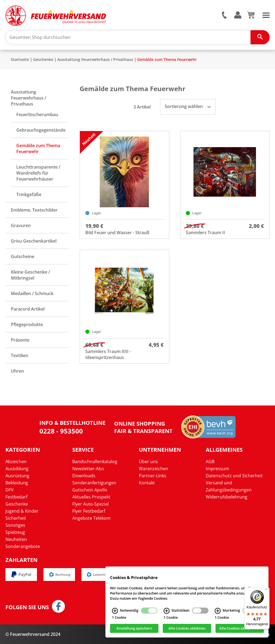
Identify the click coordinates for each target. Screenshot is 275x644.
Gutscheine (23, 256)
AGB (210, 462)
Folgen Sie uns (27, 607)
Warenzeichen (154, 469)
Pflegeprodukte (27, 324)
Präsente (20, 340)
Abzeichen (16, 462)
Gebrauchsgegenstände (41, 130)
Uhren (17, 371)
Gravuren (21, 225)
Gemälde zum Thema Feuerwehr (167, 59)
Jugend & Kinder (22, 511)
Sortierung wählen (188, 106)
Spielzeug (15, 532)
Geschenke (43, 59)
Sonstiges (15, 525)
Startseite (20, 59)
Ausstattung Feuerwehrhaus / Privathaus (95, 59)
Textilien (20, 355)
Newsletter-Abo (88, 469)
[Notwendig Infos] (115, 611)
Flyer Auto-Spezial (90, 504)
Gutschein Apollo (90, 490)
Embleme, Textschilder (34, 210)
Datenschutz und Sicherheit (234, 476)
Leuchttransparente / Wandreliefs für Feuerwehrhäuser (38, 173)
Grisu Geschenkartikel (34, 241)
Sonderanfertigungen (94, 483)
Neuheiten (16, 539)
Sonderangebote (23, 546)
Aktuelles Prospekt (91, 497)
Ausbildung (17, 469)
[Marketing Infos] (218, 611)
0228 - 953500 (61, 431)
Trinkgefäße (29, 194)
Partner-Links (153, 476)
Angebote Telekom (91, 518)
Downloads (84, 476)
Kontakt (147, 483)
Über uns (148, 462)
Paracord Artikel (28, 309)
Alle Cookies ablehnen (187, 628)
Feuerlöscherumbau (37, 114)
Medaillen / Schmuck (32, 293)
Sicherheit (16, 518)
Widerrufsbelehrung (226, 497)
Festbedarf (16, 497)
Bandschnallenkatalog (95, 462)
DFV (10, 490)
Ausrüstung (17, 476)
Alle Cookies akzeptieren (240, 628)
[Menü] (266, 590)
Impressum (217, 469)
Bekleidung (17, 483)
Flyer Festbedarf (89, 511)
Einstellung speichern (134, 628)
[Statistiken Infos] (167, 611)
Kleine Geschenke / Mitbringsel (30, 275)
